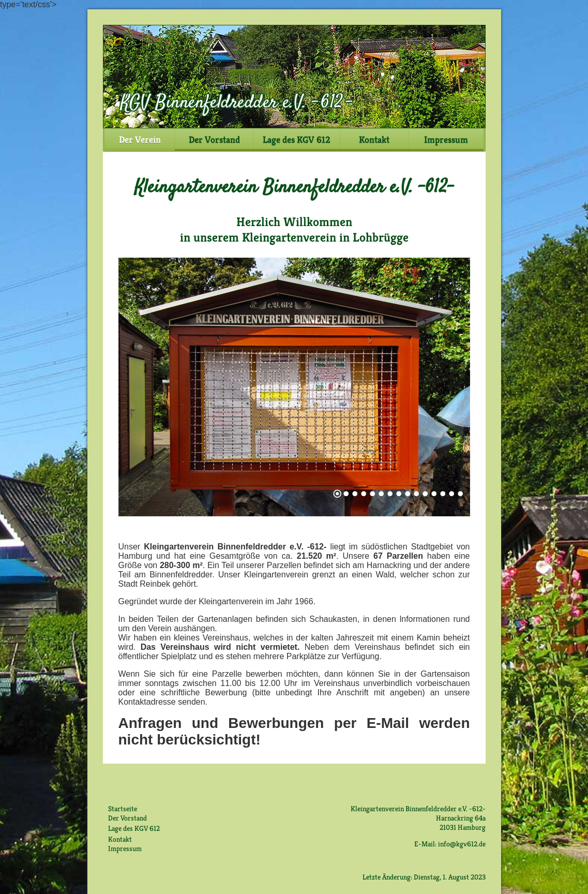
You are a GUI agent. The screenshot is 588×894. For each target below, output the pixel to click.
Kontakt (374, 139)
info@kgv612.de (462, 844)
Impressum (446, 139)
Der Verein (140, 139)
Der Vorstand (214, 139)
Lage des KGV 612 (297, 139)
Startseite (123, 809)
